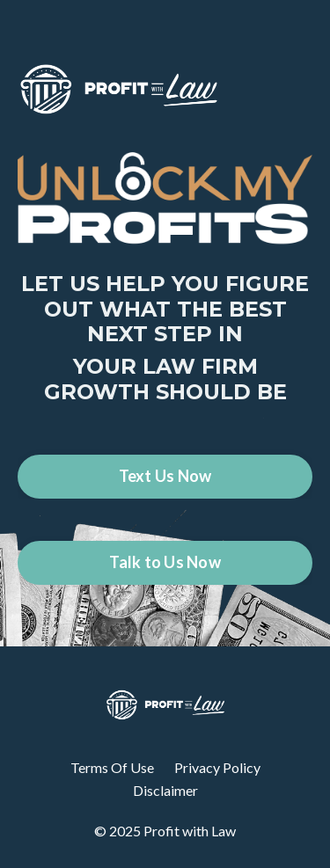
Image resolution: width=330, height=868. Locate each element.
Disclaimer (165, 790)
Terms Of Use (112, 767)
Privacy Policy (217, 767)
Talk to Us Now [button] (165, 562)
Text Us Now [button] (165, 476)
